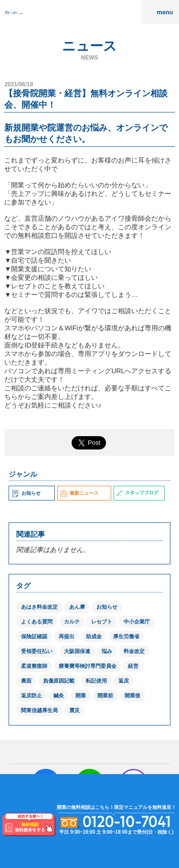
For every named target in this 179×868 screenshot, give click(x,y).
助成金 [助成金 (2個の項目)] (94, 636)
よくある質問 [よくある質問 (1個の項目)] (37, 622)
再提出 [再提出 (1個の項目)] (67, 636)
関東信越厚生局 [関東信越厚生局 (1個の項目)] (39, 710)
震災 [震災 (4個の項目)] (74, 710)
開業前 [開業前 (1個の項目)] (105, 695)
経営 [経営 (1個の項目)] (133, 666)
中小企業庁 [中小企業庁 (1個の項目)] (137, 622)
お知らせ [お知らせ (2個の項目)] (107, 607)
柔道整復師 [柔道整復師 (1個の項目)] (34, 666)
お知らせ (26, 493)
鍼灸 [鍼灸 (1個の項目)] (59, 695)
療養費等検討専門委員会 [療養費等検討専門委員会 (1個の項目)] (88, 666)
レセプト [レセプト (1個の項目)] (102, 622)
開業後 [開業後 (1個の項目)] (132, 695)
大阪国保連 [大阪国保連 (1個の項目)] (77, 651)
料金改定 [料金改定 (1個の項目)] (134, 651)
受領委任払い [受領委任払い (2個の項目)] (37, 651)
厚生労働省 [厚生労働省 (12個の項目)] (126, 636)
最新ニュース (79, 493)
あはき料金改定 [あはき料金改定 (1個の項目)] (39, 607)
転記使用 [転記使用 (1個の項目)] (96, 681)
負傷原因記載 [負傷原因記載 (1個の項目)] (59, 681)
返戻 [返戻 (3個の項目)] (124, 681)
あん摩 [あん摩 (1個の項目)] (77, 607)
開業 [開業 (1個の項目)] (81, 695)
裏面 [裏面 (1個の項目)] (26, 681)
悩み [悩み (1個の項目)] (107, 651)
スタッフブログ (137, 493)
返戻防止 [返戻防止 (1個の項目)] (32, 695)
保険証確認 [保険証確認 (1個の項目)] (34, 636)
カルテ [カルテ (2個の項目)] (72, 622)
